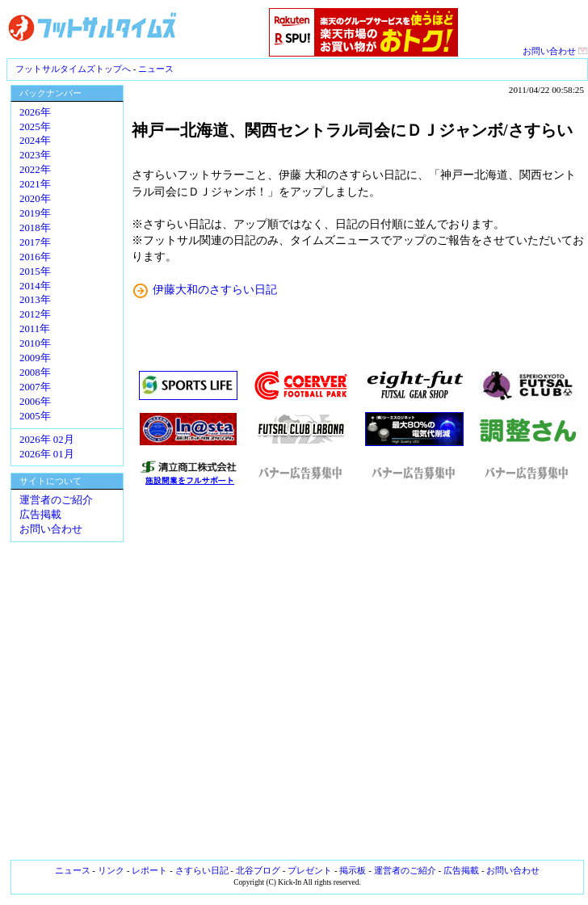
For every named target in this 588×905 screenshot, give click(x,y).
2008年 (35, 373)
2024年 (35, 141)
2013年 (35, 300)
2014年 (35, 286)
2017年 (35, 242)
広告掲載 (40, 515)
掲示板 (353, 870)
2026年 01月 (47, 454)
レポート (149, 870)
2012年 (35, 314)
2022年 (35, 170)
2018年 (35, 228)
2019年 (35, 213)
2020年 (35, 199)
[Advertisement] (358, 673)
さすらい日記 (202, 870)
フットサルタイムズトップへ (73, 69)
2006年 (35, 402)
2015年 (35, 271)
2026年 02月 (47, 440)
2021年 (35, 184)
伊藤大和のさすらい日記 (215, 289)
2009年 (35, 358)
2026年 (35, 112)
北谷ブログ (258, 870)
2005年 (35, 416)
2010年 (35, 343)
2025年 (35, 127)
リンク (111, 870)
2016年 (35, 257)
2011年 (35, 329)
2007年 (35, 387)
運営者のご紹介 (56, 500)
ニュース (156, 69)
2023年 (35, 155)
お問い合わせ (555, 51)
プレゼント (310, 870)
